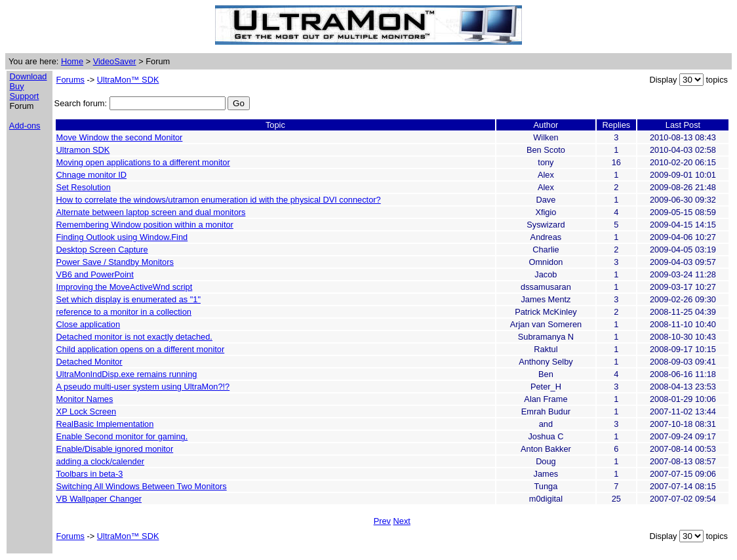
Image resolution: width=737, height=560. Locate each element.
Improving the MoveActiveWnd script (125, 287)
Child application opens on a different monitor (141, 349)
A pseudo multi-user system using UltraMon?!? (143, 387)
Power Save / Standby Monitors (115, 262)
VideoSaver (115, 61)
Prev (382, 521)
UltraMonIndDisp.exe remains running (127, 374)
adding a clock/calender (100, 461)
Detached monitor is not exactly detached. (134, 337)
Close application (88, 324)
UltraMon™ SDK (128, 80)
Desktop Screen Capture (102, 250)
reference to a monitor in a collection (124, 312)
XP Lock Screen (87, 411)
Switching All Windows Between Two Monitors (142, 486)
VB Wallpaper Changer (99, 499)
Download (29, 76)
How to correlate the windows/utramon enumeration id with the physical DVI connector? (219, 200)
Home (72, 61)
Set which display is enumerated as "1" (129, 299)
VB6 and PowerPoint (95, 274)
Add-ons (25, 126)
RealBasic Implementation (105, 424)
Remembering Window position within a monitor (145, 225)
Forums (70, 80)
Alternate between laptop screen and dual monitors (151, 212)
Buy (17, 86)
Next (402, 521)
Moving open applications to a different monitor (143, 162)
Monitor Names (85, 399)
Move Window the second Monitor (120, 137)
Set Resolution (84, 187)
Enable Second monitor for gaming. (122, 436)
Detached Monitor (90, 362)
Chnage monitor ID (91, 175)
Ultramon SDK (83, 150)
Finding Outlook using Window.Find (122, 237)
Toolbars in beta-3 (90, 474)
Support (25, 96)
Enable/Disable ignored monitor (115, 449)
